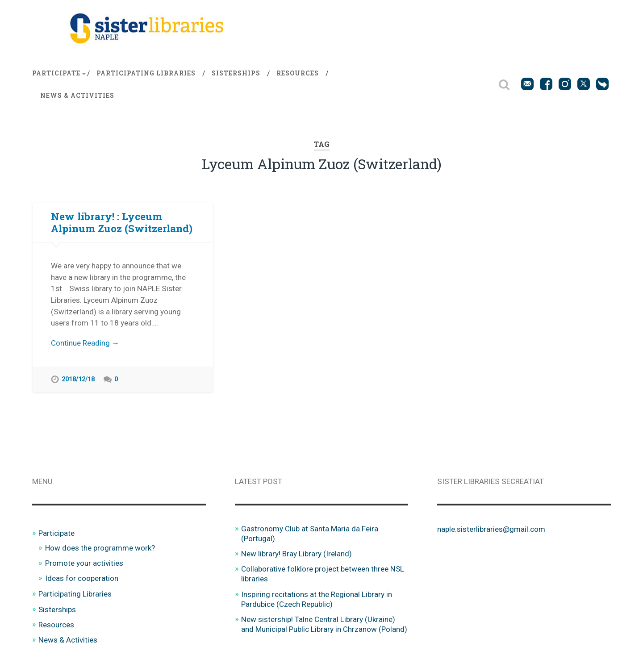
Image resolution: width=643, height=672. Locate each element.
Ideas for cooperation (82, 578)
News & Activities (77, 96)
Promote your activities (84, 563)
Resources (298, 73)
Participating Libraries (146, 73)
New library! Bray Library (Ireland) (296, 554)
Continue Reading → (85, 343)
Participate (56, 73)
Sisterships (236, 73)
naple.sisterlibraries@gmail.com (491, 529)
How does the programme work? (100, 548)
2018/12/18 (78, 380)
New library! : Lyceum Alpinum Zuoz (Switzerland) (122, 222)
